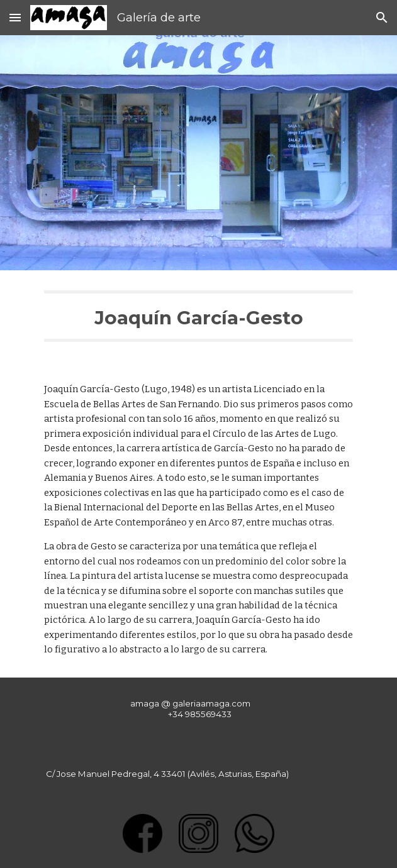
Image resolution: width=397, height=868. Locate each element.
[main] (198, 316)
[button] (15, 17)
